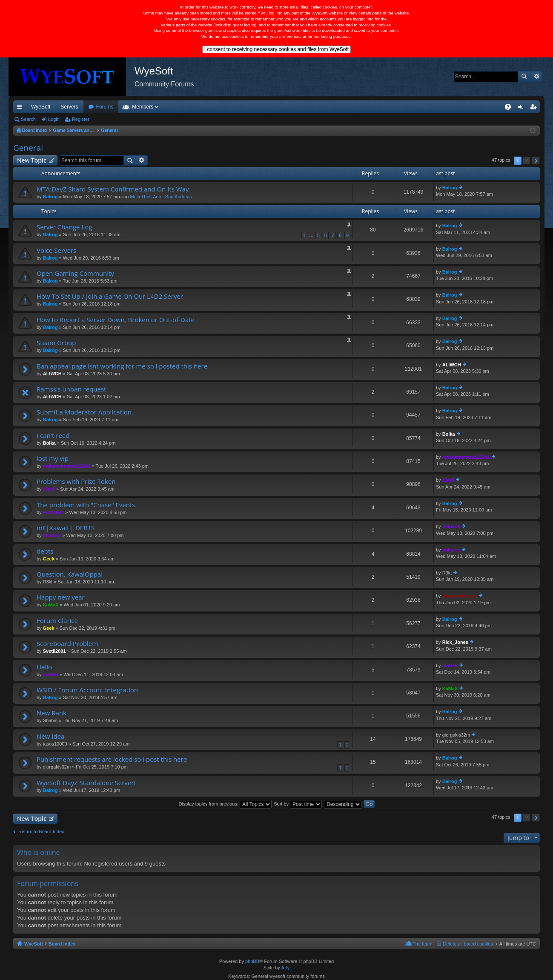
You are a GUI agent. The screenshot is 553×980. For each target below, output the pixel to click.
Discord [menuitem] (116, 107)
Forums (151, 107)
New (32, 160)
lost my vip (53, 459)
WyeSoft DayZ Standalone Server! (86, 783)
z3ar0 (49, 489)
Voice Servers (56, 250)
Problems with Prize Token (76, 481)
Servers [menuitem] (69, 107)
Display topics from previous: (225, 804)
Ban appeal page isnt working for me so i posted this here (122, 366)
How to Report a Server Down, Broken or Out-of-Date (116, 320)
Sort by (298, 804)
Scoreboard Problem (67, 644)
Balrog (50, 197)
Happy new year (61, 597)
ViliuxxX (52, 535)
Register (81, 119)
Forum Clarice (57, 621)
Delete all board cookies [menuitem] (468, 944)
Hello (44, 667)
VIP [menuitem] (93, 107)
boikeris (451, 550)
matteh (51, 674)
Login (54, 119)
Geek (49, 559)
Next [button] (536, 161)
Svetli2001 (54, 651)
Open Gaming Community (75, 273)
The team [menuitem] (422, 944)
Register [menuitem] (535, 109)
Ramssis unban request (71, 389)
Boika (49, 443)
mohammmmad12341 (67, 466)
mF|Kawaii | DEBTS (66, 528)
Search (524, 77)
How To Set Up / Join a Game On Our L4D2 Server (110, 296)
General (28, 148)
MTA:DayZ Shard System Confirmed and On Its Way (113, 189)
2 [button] (527, 160)
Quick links (21, 109)
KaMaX (51, 605)
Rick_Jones (455, 642)
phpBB (252, 961)
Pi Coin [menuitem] (488, 107)
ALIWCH (52, 374)
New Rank (52, 713)
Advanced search (536, 77)
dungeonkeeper (460, 596)
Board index (62, 944)
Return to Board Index (41, 831)
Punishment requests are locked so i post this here (112, 759)
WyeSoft (41, 107)
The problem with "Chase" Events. (87, 505)
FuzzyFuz (54, 512)
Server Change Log (64, 227)
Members (189, 107)
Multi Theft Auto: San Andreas (161, 197)
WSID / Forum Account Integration (87, 690)
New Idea (50, 736)
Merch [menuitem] (463, 107)
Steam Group (56, 343)
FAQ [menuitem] (511, 109)
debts (45, 551)
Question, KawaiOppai (70, 574)
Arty (286, 968)
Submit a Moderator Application (84, 412)
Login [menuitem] (523, 109)
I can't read (53, 436)
